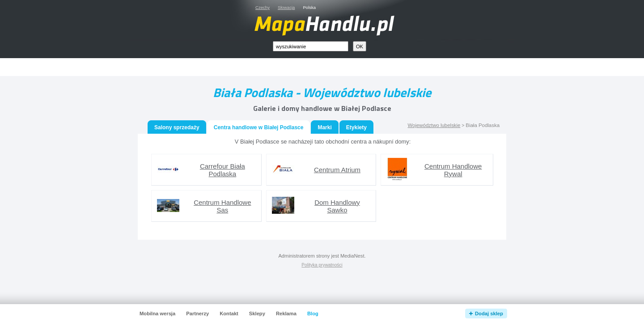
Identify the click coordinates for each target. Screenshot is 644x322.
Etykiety (356, 127)
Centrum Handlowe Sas (222, 206)
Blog (313, 314)
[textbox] (311, 46)
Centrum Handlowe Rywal (453, 170)
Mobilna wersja (157, 314)
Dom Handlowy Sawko (337, 206)
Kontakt (229, 314)
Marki (324, 127)
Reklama (286, 314)
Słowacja (286, 7)
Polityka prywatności (322, 265)
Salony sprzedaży (177, 127)
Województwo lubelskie (434, 125)
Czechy (263, 7)
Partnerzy (197, 314)
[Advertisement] (332, 67)
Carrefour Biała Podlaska (222, 170)
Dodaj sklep (489, 314)
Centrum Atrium (337, 170)
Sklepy (257, 314)
